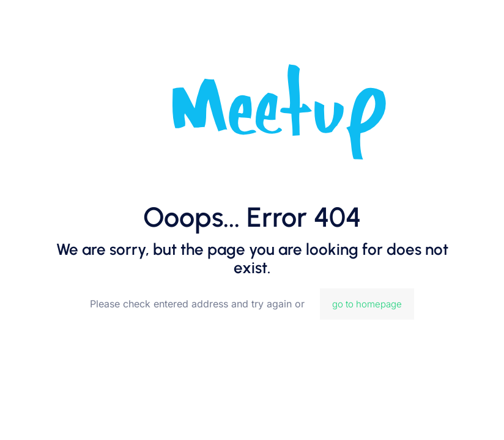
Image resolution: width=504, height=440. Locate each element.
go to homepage (367, 304)
